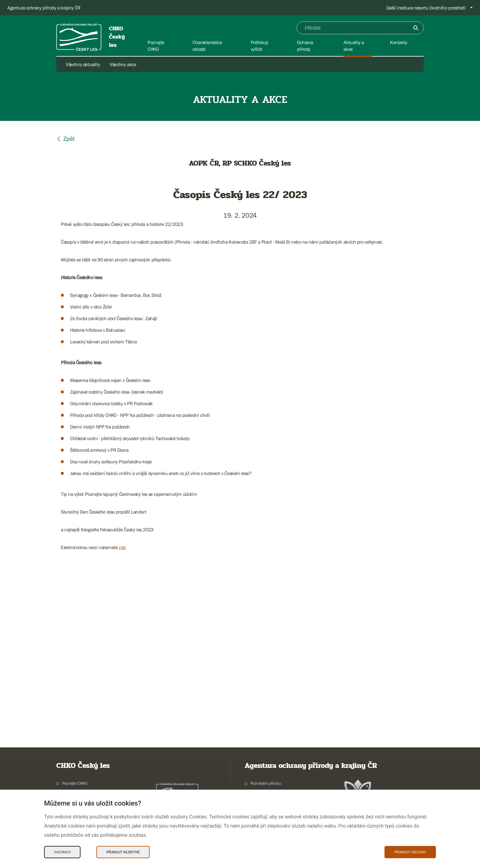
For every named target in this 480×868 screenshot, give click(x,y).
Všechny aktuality (83, 64)
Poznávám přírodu (266, 783)
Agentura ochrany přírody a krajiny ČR (44, 8)
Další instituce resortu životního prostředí (426, 8)
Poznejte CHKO (75, 783)
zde (122, 547)
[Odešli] (416, 28)
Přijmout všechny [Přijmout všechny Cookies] (410, 852)
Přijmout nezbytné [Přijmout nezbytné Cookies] (123, 852)
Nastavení (62, 852)
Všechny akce (123, 64)
